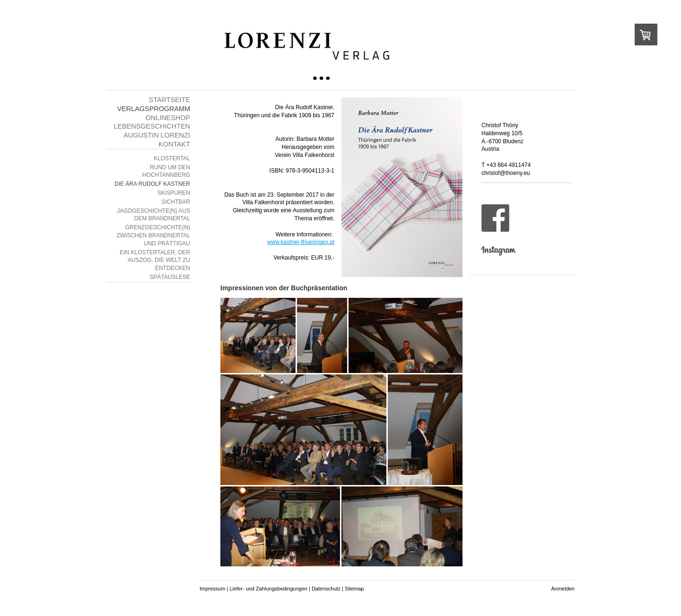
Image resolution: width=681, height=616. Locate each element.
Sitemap (354, 589)
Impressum (212, 589)
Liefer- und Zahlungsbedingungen (268, 589)
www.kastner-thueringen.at (301, 242)
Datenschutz (326, 589)
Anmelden (563, 589)
